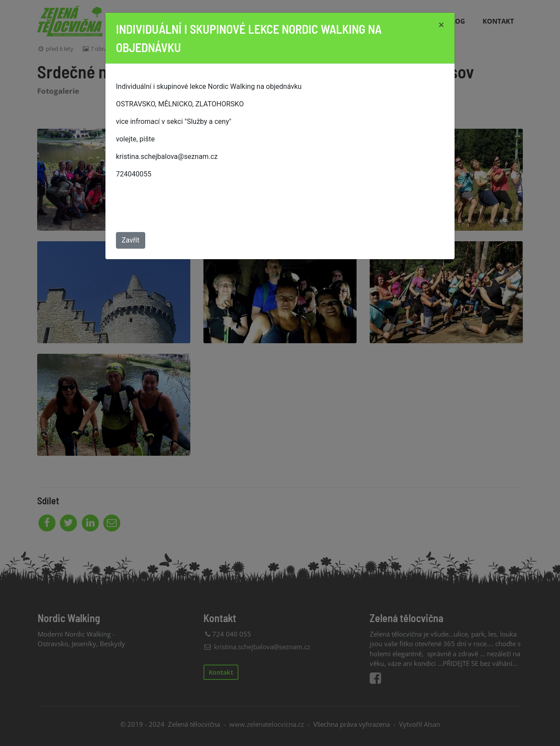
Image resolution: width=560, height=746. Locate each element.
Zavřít (131, 240)
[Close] (441, 25)
